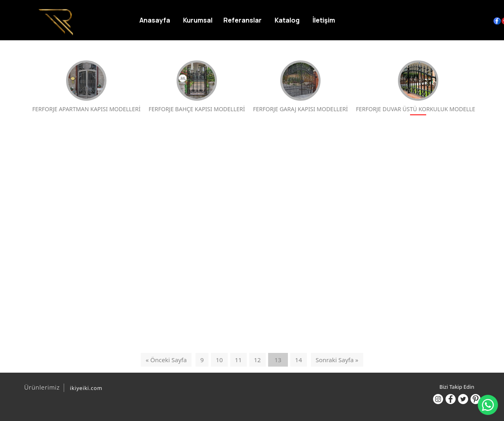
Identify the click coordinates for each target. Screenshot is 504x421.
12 (257, 360)
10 (219, 360)
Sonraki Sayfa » (337, 360)
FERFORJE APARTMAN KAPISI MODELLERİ (86, 87)
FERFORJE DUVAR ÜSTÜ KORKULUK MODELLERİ (418, 87)
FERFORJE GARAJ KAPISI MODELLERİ (301, 87)
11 (238, 360)
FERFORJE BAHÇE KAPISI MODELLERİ (197, 87)
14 (299, 360)
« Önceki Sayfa (166, 360)
